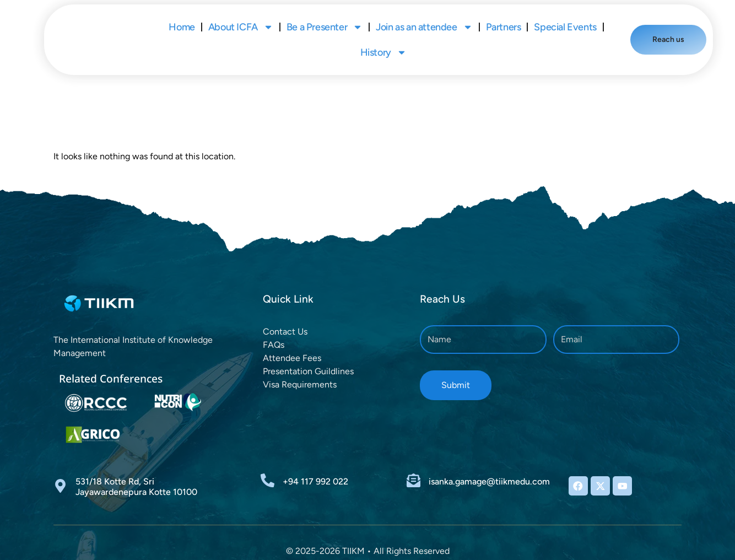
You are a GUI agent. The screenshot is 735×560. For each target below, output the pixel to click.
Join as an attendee (424, 15)
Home (182, 15)
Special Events (565, 15)
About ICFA (241, 15)
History (383, 40)
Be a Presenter (325, 15)
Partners (504, 15)
